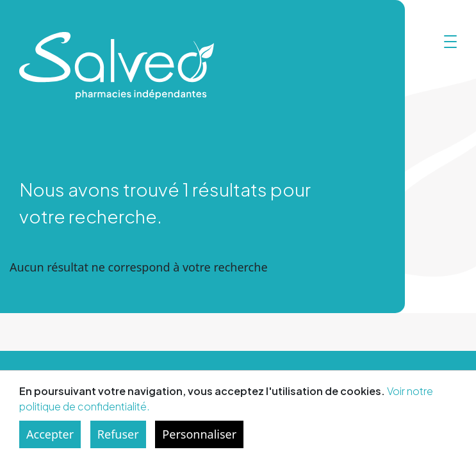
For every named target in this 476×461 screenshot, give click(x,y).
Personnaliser (199, 434)
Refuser (118, 434)
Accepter (50, 434)
